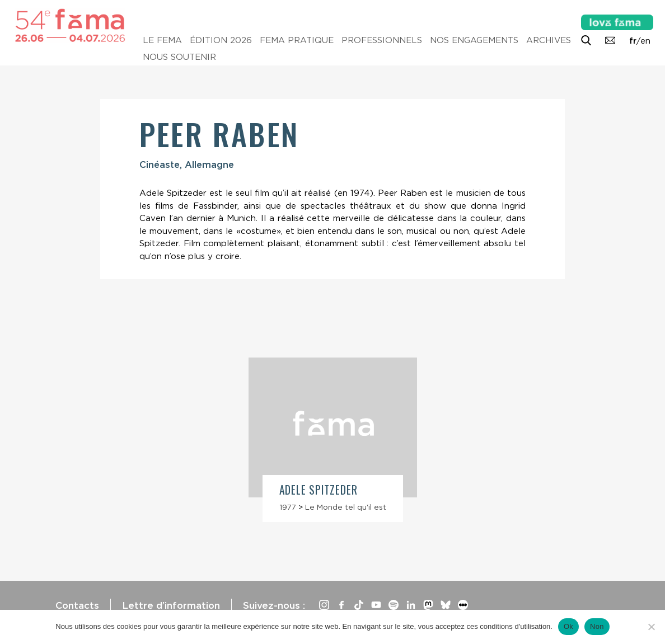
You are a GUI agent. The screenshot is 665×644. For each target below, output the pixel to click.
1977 (288, 507)
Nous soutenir (179, 57)
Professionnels (382, 40)
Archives (549, 40)
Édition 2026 (221, 40)
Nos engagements (474, 40)
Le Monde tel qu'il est (346, 507)
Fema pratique (297, 40)
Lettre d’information (171, 605)
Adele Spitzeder (319, 490)
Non (597, 626)
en (645, 41)
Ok (568, 626)
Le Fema (162, 40)
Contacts (77, 605)
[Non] (651, 627)
